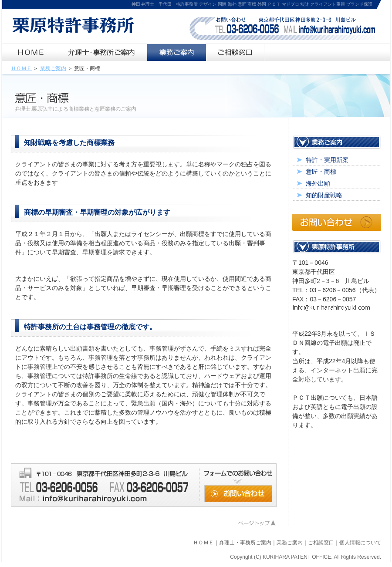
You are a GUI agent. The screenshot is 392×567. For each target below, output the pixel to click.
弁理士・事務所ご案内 (245, 543)
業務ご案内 (53, 68)
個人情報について (360, 543)
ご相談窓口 (321, 543)
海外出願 (318, 183)
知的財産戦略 (324, 195)
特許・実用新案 (327, 160)
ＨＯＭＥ (21, 68)
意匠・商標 (321, 172)
